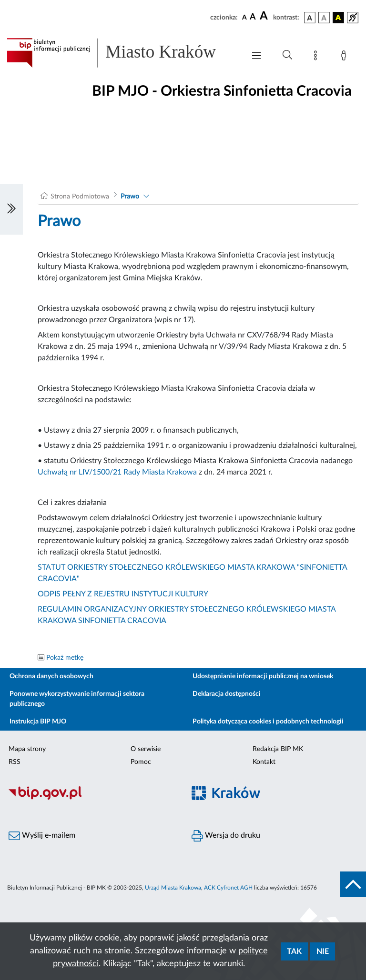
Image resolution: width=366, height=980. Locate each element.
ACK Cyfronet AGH (228, 888)
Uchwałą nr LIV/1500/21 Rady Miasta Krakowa (117, 472)
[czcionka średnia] (253, 17)
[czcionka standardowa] (244, 17)
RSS (15, 762)
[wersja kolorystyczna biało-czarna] (324, 18)
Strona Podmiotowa (80, 197)
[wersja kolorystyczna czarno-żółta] (338, 18)
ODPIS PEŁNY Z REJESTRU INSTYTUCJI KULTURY (123, 594)
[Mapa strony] (317, 57)
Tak (294, 951)
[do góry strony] (353, 884)
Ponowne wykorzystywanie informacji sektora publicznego (77, 699)
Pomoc (141, 762)
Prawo (130, 197)
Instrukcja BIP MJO (38, 722)
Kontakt (264, 762)
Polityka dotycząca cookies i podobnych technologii (268, 722)
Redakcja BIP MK (278, 749)
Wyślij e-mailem (42, 836)
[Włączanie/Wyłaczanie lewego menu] (11, 209)
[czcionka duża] (265, 16)
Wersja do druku (226, 836)
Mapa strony (27, 749)
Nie (323, 951)
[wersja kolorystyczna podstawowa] (310, 18)
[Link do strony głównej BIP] (121, 53)
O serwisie (146, 749)
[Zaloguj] (346, 57)
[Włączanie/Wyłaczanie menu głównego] (256, 56)
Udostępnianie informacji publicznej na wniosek (263, 676)
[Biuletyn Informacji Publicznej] (91, 798)
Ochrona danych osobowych (51, 676)
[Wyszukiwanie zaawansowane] (287, 55)
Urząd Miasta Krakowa (173, 888)
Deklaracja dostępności (227, 694)
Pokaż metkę (65, 658)
